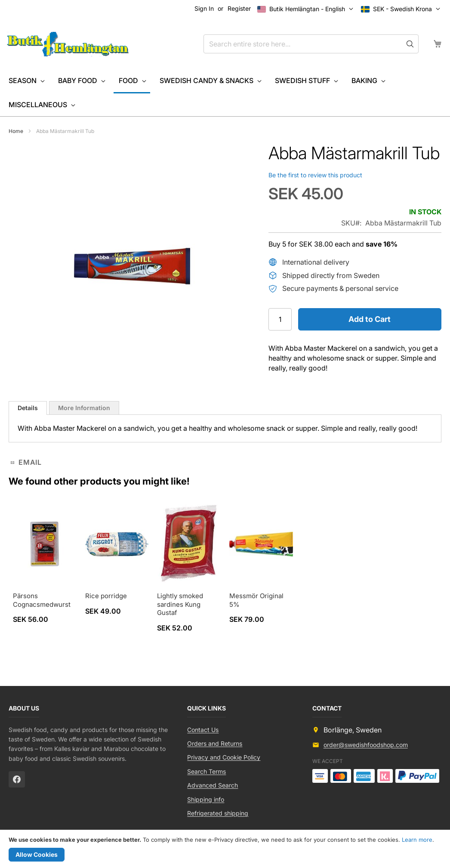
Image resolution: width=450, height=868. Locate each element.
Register (239, 8)
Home (16, 131)
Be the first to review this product (315, 175)
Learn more (417, 840)
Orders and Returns (215, 743)
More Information (84, 408)
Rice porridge (106, 596)
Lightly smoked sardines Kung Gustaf (180, 604)
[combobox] (311, 44)
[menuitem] (26, 81)
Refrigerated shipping (218, 813)
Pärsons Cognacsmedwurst (42, 600)
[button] (402, 9)
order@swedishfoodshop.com (366, 745)
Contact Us (203, 730)
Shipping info (206, 799)
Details (28, 408)
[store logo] (68, 44)
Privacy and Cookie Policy (224, 757)
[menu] (225, 93)
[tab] (28, 408)
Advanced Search (213, 785)
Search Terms (207, 771)
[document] (225, 849)
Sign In (204, 8)
